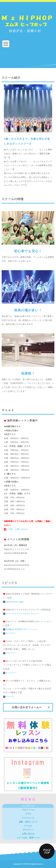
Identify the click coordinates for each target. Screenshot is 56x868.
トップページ (28, 806)
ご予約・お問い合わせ (16, 529)
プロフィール (28, 810)
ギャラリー (10, 633)
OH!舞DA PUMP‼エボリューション (21, 629)
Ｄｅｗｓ (9, 696)
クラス (28, 814)
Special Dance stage (15, 602)
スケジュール (28, 818)
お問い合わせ (28, 834)
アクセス (28, 826)
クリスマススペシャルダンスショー (23, 614)
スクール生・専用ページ (28, 838)
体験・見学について (28, 822)
